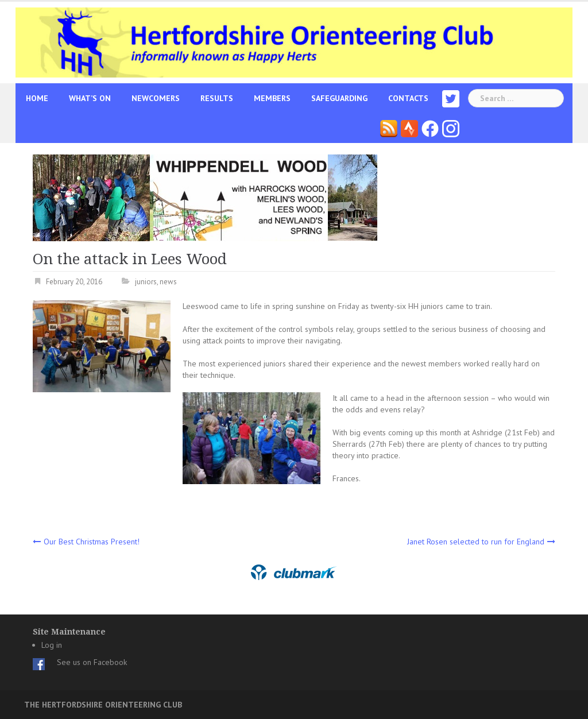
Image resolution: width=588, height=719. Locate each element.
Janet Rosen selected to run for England (476, 542)
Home (37, 98)
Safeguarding (339, 98)
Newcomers (156, 98)
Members (272, 98)
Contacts (408, 98)
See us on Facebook (92, 662)
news (168, 282)
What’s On (90, 98)
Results (217, 98)
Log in (52, 645)
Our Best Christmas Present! (92, 542)
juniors (146, 282)
